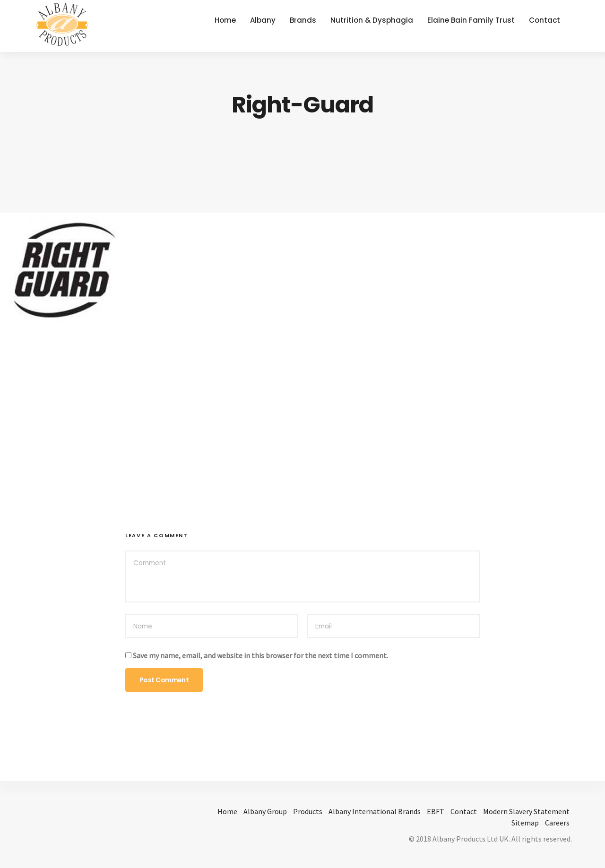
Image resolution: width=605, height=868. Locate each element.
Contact (544, 20)
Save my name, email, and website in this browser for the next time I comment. (260, 655)
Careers (557, 823)
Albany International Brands (375, 811)
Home (225, 20)
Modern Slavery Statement (526, 811)
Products (308, 811)
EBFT (436, 811)
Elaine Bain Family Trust (471, 20)
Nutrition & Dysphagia (372, 20)
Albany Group (265, 811)
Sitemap (525, 823)
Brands (303, 20)
